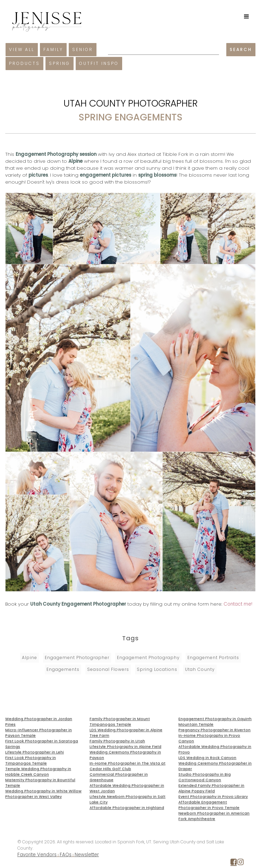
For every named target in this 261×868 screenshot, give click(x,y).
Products (24, 63)
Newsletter (87, 855)
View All (22, 49)
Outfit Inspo (99, 63)
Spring (60, 63)
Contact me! (238, 604)
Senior (83, 49)
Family (53, 49)
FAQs (66, 855)
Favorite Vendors (37, 855)
